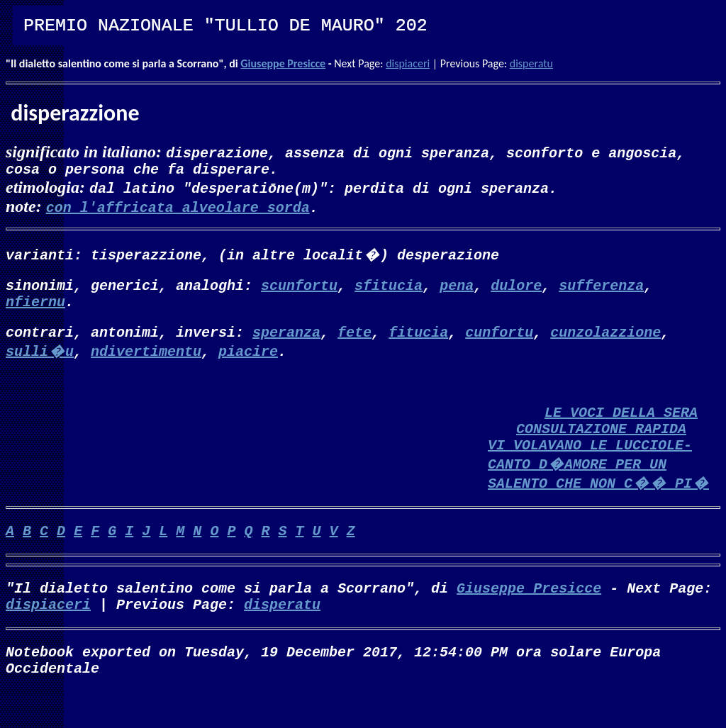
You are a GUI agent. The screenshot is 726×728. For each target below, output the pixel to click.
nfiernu (35, 309)
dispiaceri (408, 63)
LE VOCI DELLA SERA (621, 429)
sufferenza (601, 290)
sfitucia (389, 290)
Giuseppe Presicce (283, 63)
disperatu (531, 63)
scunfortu (299, 290)
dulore (516, 290)
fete (354, 343)
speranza (286, 343)
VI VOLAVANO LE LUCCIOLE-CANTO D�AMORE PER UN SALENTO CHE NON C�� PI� (598, 486)
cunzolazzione (605, 343)
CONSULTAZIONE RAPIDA (601, 448)
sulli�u (40, 362)
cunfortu (499, 343)
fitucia (418, 343)
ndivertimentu (146, 362)
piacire (248, 362)
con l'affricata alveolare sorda (178, 209)
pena (457, 290)
